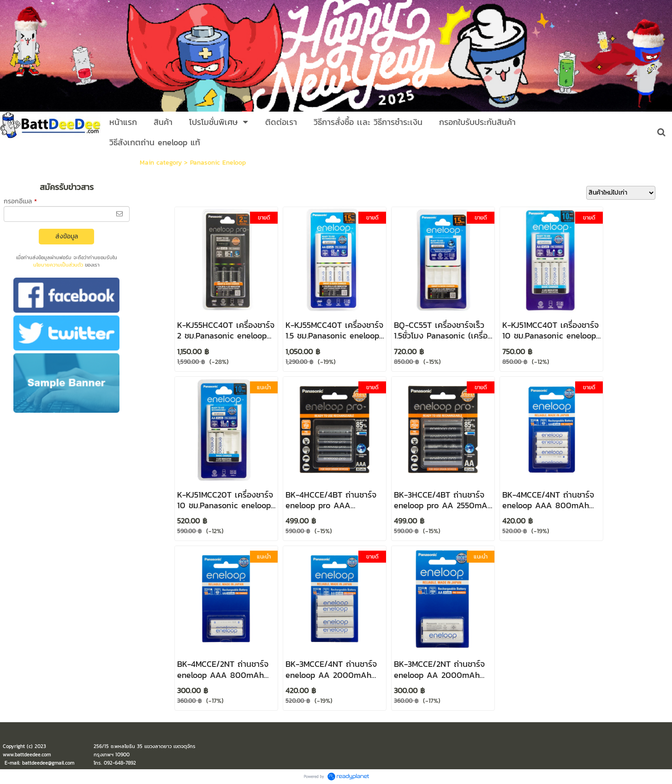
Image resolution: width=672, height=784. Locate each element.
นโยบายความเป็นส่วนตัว (58, 265)
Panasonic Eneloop (218, 163)
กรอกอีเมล (20, 201)
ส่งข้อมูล (67, 236)
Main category (161, 163)
